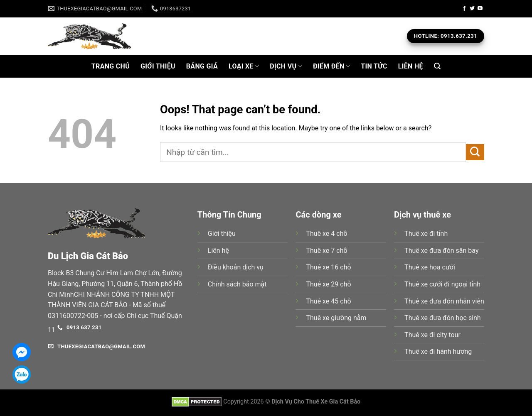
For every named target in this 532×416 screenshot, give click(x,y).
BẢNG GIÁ (202, 66)
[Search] (437, 66)
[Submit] (475, 152)
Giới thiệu (222, 234)
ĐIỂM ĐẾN (331, 66)
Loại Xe (244, 66)
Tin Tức (374, 66)
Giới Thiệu (158, 66)
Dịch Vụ (286, 66)
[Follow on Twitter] (472, 9)
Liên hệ (218, 251)
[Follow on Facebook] (464, 9)
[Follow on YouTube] (480, 9)
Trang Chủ (111, 66)
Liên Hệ (411, 66)
